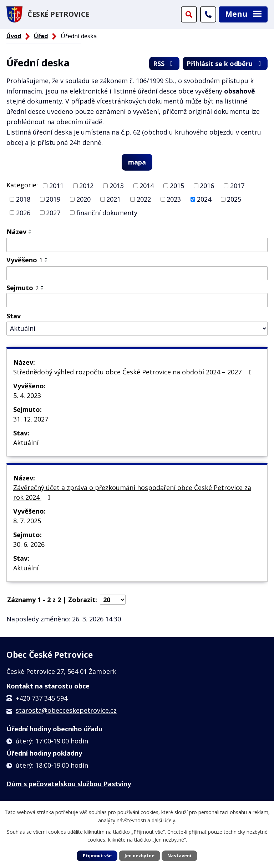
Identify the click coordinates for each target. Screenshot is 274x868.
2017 (237, 186)
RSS (164, 64)
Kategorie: (22, 185)
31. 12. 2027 (31, 419)
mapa (137, 162)
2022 (144, 199)
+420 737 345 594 (42, 698)
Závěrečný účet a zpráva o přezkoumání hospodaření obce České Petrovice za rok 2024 (132, 492)
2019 (53, 199)
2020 (83, 199)
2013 (117, 186)
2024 (204, 199)
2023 (174, 199)
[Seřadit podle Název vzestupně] (30, 230)
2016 (207, 186)
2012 (86, 186)
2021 (113, 199)
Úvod (14, 36)
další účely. (164, 820)
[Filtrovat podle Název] (137, 245)
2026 (23, 212)
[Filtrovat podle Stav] (137, 329)
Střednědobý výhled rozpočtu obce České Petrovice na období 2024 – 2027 (134, 372)
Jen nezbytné (139, 856)
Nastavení (179, 856)
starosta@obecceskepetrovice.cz (66, 710)
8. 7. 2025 (27, 521)
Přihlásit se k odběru (225, 64)
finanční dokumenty (107, 212)
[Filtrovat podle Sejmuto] (137, 300)
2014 (147, 186)
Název (16, 232)
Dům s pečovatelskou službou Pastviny (69, 784)
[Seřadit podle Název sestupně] (30, 233)
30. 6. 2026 (29, 544)
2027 (53, 212)
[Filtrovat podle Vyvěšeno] (137, 273)
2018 (23, 199)
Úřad (41, 36)
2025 (234, 199)
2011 (56, 186)
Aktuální (26, 443)
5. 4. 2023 (27, 395)
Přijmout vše (97, 856)
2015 (177, 186)
